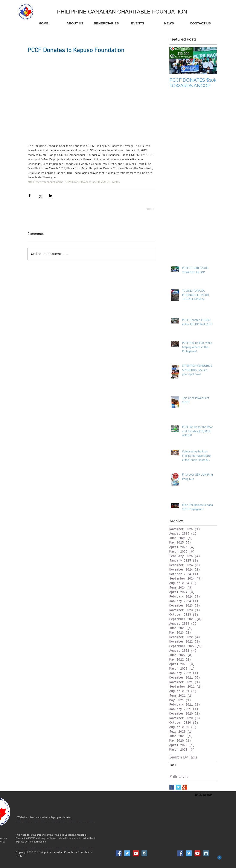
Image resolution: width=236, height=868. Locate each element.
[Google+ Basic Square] (185, 787)
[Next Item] (210, 61)
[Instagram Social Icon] (144, 853)
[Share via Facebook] (30, 196)
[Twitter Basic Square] (178, 787)
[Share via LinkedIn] (51, 196)
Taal (173, 765)
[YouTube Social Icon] (136, 853)
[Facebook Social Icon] (119, 853)
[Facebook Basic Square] (172, 787)
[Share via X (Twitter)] (40, 196)
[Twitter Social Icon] (127, 853)
